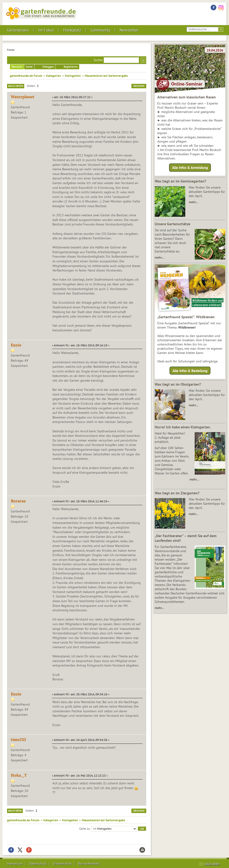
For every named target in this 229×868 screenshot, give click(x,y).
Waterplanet (23, 97)
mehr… (194, 202)
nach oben (212, 864)
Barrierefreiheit (89, 864)
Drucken (139, 86)
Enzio (16, 345)
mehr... (159, 608)
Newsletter (129, 30)
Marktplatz (72, 30)
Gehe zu (85, 828)
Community (101, 30)
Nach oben (15, 811)
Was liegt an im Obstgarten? (178, 384)
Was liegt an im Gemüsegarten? (180, 181)
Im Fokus (46, 30)
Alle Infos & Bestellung (190, 370)
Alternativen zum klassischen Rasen (187, 97)
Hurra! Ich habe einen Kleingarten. (183, 427)
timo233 (18, 740)
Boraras (18, 501)
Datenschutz (38, 864)
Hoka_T (19, 775)
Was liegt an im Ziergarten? (177, 493)
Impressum (15, 864)
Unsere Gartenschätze (172, 224)
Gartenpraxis (18, 30)
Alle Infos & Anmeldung (190, 168)
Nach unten (16, 86)
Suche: (98, 60)
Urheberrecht (62, 864)
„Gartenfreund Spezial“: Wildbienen (186, 317)
